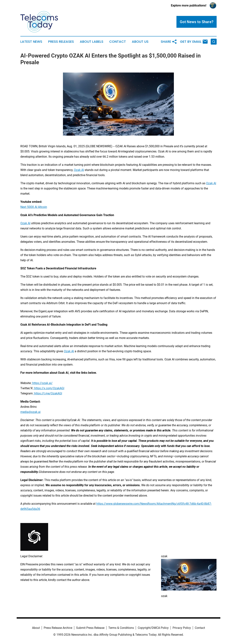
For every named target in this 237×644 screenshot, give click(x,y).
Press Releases (61, 42)
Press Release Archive (58, 628)
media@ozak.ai (30, 412)
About (36, 628)
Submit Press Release (90, 628)
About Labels (92, 42)
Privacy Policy (182, 628)
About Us (140, 42)
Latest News (31, 42)
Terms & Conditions (121, 628)
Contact (118, 42)
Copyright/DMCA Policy (153, 628)
